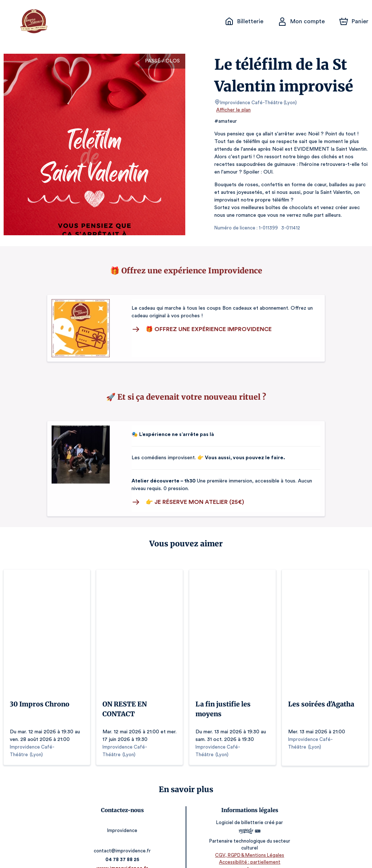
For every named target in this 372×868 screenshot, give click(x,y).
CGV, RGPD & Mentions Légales (248, 846)
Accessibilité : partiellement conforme (249, 853)
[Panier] (354, 21)
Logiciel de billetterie (239, 814)
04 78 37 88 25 (124, 844)
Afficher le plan (233, 110)
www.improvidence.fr (124, 853)
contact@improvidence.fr (124, 835)
